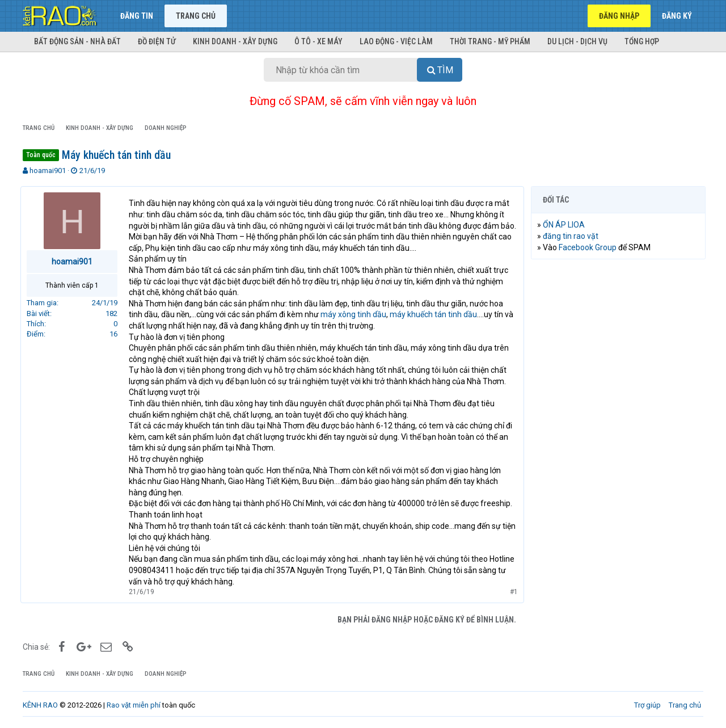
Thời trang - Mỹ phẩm (490, 41)
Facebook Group (590, 247)
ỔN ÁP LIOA (566, 225)
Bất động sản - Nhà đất (77, 41)
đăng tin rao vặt (573, 236)
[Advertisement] (618, 441)
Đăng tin (137, 16)
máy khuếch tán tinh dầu (436, 314)
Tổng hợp (642, 41)
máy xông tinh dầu (356, 314)
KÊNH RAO (40, 705)
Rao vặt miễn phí (134, 705)
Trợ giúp (647, 705)
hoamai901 (48, 171)
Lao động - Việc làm (396, 41)
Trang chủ (196, 16)
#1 (512, 592)
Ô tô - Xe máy (318, 41)
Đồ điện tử (157, 41)
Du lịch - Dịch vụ (577, 41)
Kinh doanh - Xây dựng (235, 41)
